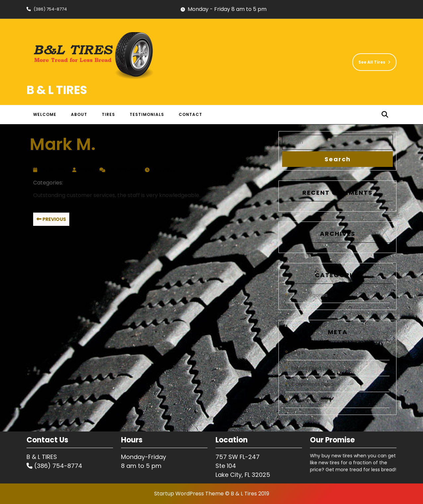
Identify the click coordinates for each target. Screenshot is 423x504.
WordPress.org (310, 400)
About (79, 114)
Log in (298, 352)
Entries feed (306, 368)
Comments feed (312, 384)
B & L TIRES (57, 90)
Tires (108, 114)
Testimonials (147, 114)
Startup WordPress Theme (189, 494)
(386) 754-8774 (47, 9)
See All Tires (371, 59)
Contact (190, 114)
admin (85, 170)
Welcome (45, 114)
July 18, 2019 (52, 170)
